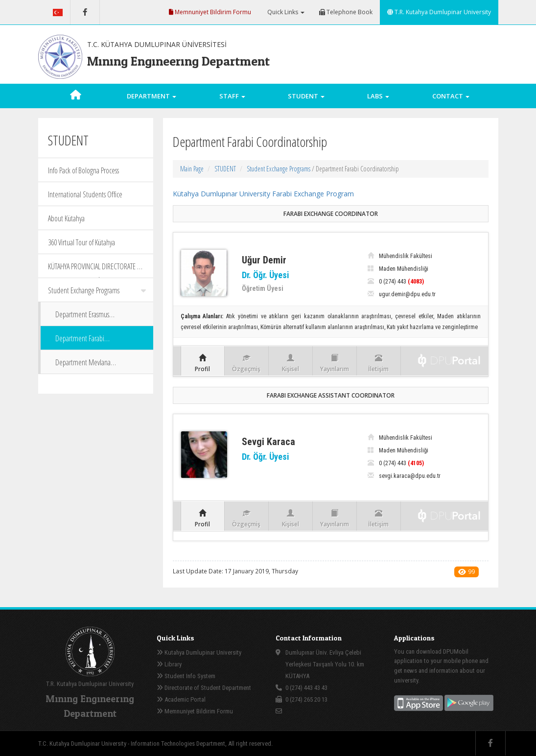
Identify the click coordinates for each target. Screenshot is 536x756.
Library (169, 664)
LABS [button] (378, 96)
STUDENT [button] (306, 96)
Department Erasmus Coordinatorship (82, 318)
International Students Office (85, 194)
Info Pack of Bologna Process (83, 170)
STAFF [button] (232, 96)
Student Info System (186, 676)
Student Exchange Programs (97, 290)
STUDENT (225, 169)
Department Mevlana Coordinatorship (83, 366)
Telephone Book (346, 12)
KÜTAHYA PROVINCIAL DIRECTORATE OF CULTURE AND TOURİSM (96, 270)
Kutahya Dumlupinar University (199, 652)
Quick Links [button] (285, 12)
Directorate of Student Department (204, 688)
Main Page (192, 169)
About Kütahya (66, 218)
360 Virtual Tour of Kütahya (82, 242)
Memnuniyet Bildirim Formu (210, 12)
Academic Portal (181, 699)
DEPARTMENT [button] (151, 96)
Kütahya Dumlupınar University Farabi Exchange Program (263, 194)
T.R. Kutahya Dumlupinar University (439, 12)
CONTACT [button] (451, 96)
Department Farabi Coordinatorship (80, 342)
